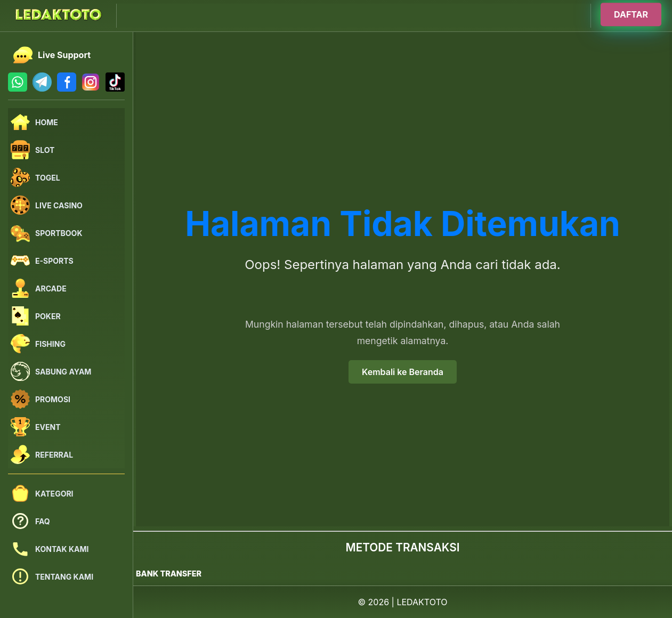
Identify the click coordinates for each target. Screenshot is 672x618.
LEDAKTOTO (422, 602)
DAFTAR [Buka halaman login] (631, 14)
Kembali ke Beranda (403, 372)
